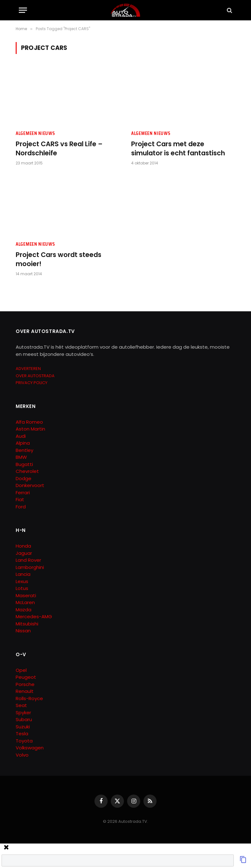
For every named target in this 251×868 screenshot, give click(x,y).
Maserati (26, 595)
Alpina (23, 443)
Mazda (24, 610)
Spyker (23, 713)
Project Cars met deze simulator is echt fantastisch (178, 149)
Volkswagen (30, 748)
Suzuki (23, 727)
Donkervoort (30, 485)
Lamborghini (30, 567)
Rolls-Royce (29, 698)
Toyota (24, 741)
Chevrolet (27, 471)
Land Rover (28, 560)
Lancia (23, 574)
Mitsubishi (27, 624)
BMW (21, 457)
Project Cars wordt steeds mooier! (59, 259)
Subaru (24, 719)
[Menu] (23, 10)
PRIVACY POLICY (32, 383)
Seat (21, 705)
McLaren (25, 602)
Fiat (20, 499)
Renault (25, 691)
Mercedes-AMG (34, 616)
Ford (21, 507)
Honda (23, 546)
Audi (21, 436)
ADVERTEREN (28, 369)
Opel (21, 670)
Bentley (24, 450)
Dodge (24, 478)
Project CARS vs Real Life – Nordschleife (59, 149)
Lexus (22, 581)
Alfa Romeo (30, 422)
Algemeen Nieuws (35, 134)
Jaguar (24, 553)
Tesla (22, 734)
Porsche (25, 684)
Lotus (22, 588)
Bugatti (24, 464)
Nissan (23, 631)
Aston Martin (30, 429)
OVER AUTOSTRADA (35, 376)
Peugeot (26, 677)
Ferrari (23, 493)
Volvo (22, 755)
